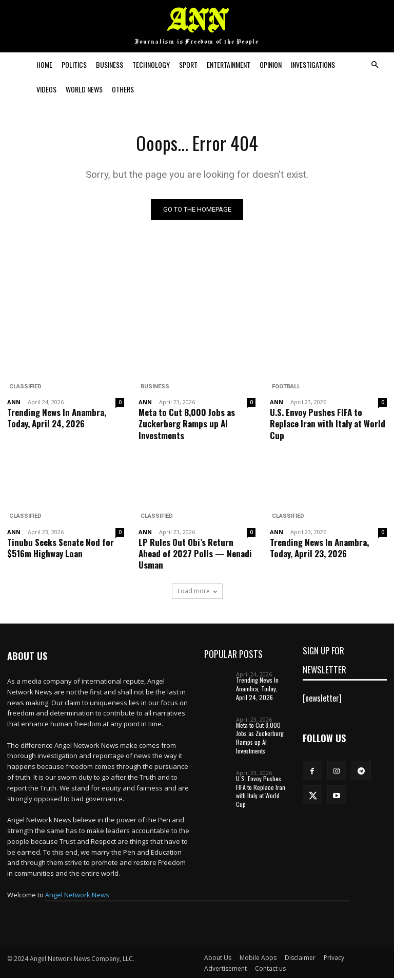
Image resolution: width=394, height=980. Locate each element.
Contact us (270, 970)
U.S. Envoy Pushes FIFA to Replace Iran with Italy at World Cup (328, 425)
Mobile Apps (258, 960)
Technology (151, 64)
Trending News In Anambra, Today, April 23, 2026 (319, 549)
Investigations (313, 64)
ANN (14, 403)
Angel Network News (77, 897)
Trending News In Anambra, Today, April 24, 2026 (57, 419)
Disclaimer (300, 960)
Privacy (334, 960)
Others (123, 89)
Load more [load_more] (197, 593)
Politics (74, 64)
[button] (375, 65)
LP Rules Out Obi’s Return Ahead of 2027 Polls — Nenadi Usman (195, 555)
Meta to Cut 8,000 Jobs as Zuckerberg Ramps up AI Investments (187, 425)
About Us (218, 960)
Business (110, 64)
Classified (23, 388)
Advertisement (225, 970)
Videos (46, 89)
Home (44, 64)
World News (84, 89)
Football (284, 388)
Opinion (271, 64)
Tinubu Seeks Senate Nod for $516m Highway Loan (61, 549)
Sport (188, 64)
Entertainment (229, 64)
